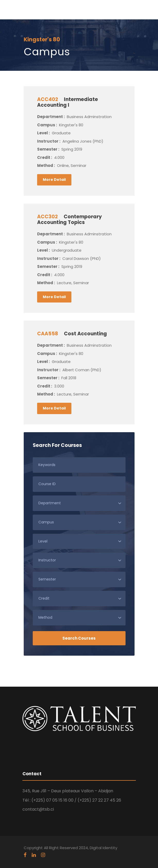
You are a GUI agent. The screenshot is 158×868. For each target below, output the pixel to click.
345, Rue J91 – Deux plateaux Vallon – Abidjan (68, 791)
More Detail (54, 180)
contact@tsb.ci (38, 809)
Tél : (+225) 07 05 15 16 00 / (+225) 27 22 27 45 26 (72, 800)
